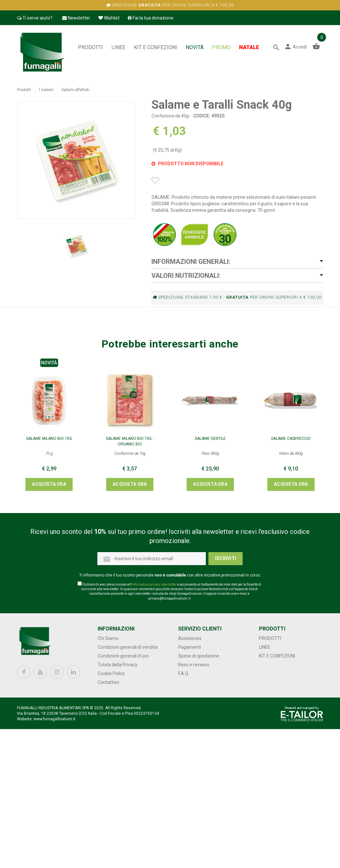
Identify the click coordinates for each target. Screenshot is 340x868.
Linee (118, 47)
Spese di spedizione (199, 656)
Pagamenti (190, 647)
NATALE (249, 47)
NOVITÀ (195, 47)
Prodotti (90, 47)
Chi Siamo (108, 638)
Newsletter (76, 18)
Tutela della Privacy (118, 665)
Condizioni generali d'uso (123, 656)
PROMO (221, 47)
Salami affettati (75, 90)
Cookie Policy (111, 673)
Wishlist (109, 18)
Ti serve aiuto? (35, 18)
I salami (46, 90)
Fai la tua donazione (151, 18)
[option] (76, 246)
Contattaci (108, 682)
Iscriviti (226, 558)
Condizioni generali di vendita (128, 647)
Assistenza (190, 638)
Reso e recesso (194, 665)
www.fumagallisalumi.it (55, 719)
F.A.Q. (184, 673)
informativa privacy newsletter (154, 584)
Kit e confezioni (156, 47)
